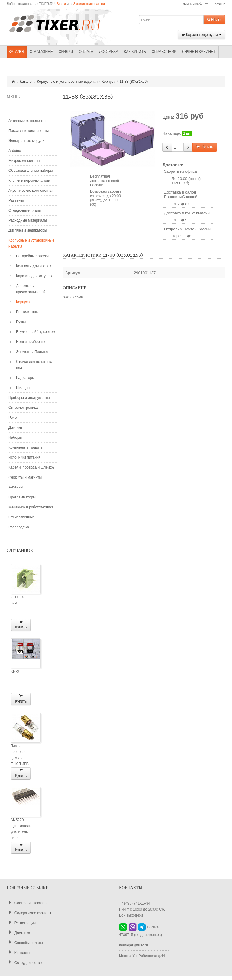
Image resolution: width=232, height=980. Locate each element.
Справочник (164, 52)
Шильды (23, 388)
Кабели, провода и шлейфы (32, 467)
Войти (61, 4)
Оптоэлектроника (23, 408)
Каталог (17, 52)
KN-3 (15, 671)
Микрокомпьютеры (24, 161)
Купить (21, 625)
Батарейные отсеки (32, 256)
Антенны (16, 487)
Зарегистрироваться (89, 4)
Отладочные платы (25, 210)
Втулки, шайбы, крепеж (35, 332)
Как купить (135, 52)
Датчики (15, 428)
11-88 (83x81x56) (134, 82)
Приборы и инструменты (29, 398)
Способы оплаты (25, 943)
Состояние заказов (27, 903)
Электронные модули (26, 141)
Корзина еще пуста (201, 35)
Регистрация (21, 923)
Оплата (86, 52)
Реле (13, 418)
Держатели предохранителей (31, 289)
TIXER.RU (60, 23)
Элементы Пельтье (32, 352)
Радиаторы (25, 378)
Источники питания (24, 457)
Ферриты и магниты (25, 477)
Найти (214, 20)
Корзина (219, 4)
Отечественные (22, 517)
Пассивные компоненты (29, 131)
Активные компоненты (27, 121)
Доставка (109, 52)
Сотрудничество (24, 963)
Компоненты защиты (26, 447)
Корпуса (108, 82)
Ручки (21, 322)
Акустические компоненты (31, 191)
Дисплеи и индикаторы (28, 230)
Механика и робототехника (31, 507)
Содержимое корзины (29, 913)
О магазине (41, 52)
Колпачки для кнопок (34, 266)
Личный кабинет (195, 4)
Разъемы (16, 200)
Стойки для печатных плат (34, 365)
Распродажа (19, 527)
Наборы (15, 437)
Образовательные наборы (31, 171)
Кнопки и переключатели (29, 181)
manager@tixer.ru (134, 945)
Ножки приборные (31, 342)
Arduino (15, 151)
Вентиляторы (27, 312)
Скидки (66, 52)
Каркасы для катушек (34, 276)
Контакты (18, 953)
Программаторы (22, 497)
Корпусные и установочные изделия (67, 82)
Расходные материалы (28, 220)
